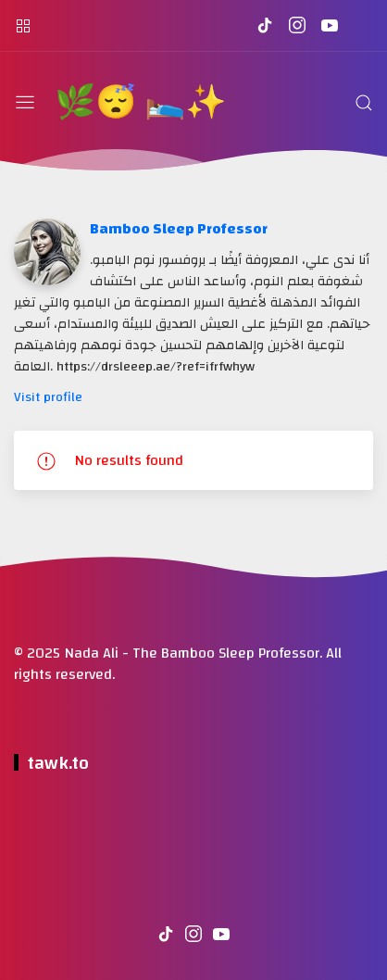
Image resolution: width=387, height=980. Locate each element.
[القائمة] (25, 103)
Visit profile (48, 397)
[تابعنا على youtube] (329, 25)
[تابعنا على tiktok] (264, 25)
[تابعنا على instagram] (297, 25)
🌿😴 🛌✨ (140, 103)
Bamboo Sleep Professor (179, 229)
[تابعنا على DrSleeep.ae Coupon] (362, 25)
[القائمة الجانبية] (23, 25)
